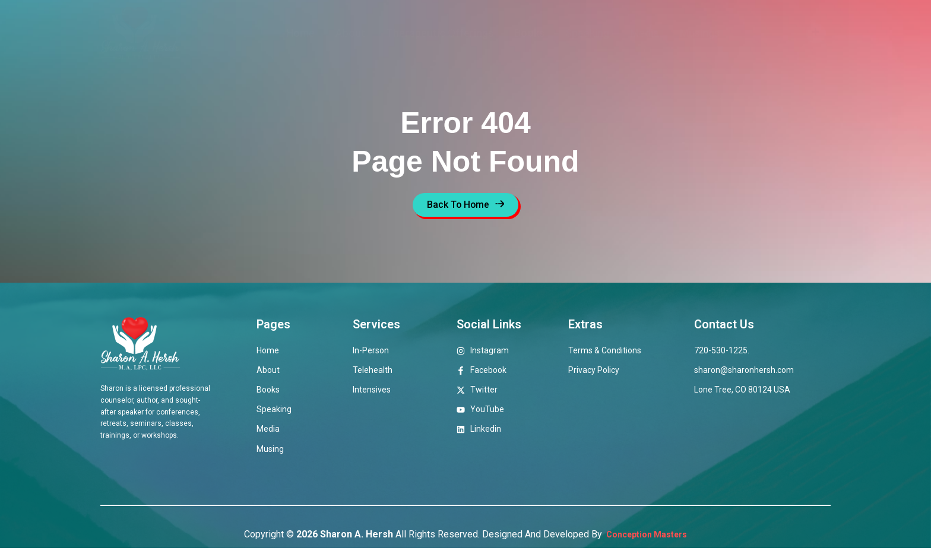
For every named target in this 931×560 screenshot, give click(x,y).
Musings (700, 33)
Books (529, 33)
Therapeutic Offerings (440, 33)
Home (300, 33)
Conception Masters (646, 545)
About (350, 33)
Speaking (587, 33)
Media (645, 33)
